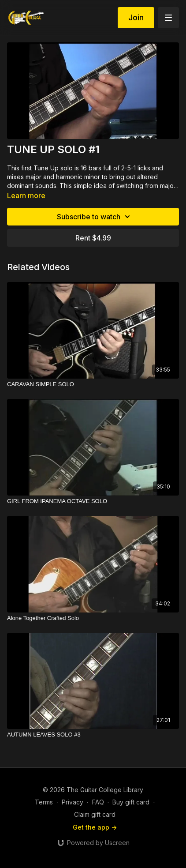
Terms (44, 802)
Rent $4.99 (93, 238)
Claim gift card (95, 814)
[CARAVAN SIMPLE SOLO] (93, 384)
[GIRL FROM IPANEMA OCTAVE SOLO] (93, 501)
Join (136, 17)
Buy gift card (131, 802)
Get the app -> (95, 827)
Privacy (73, 802)
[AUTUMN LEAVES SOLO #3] (93, 735)
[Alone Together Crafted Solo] (93, 618)
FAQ (98, 802)
